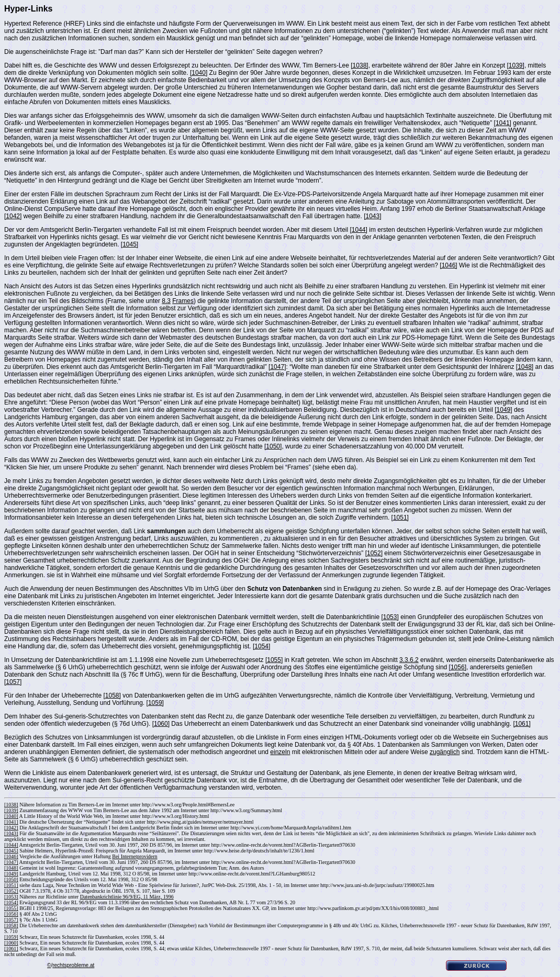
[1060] (161, 724)
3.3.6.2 (409, 660)
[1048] (525, 367)
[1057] (13, 682)
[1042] (13, 216)
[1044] (359, 230)
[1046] (448, 265)
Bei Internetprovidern (135, 856)
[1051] (400, 518)
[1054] (261, 646)
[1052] (374, 553)
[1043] (372, 216)
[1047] (277, 367)
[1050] (273, 446)
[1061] (522, 724)
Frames (183, 301)
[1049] (503, 410)
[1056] (458, 667)
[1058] (112, 695)
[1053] (390, 617)
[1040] (199, 73)
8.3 (166, 301)
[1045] (130, 244)
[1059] (155, 703)
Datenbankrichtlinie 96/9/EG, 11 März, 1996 (127, 897)
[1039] (516, 65)
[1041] (503, 123)
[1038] (359, 65)
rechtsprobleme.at (73, 965)
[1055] (274, 660)
